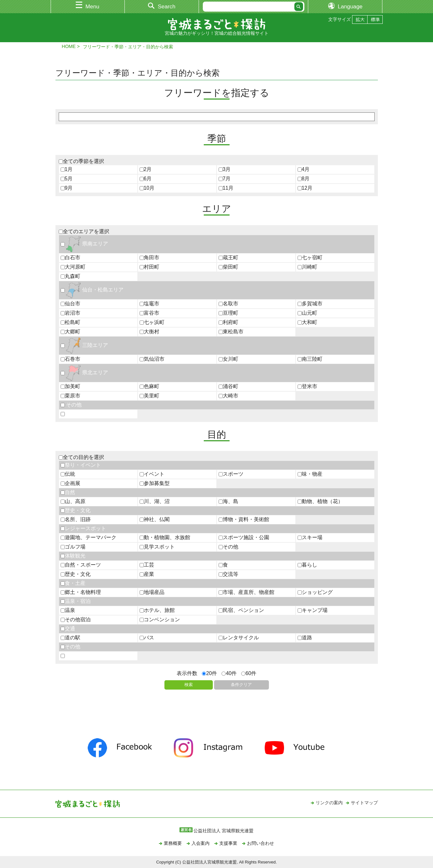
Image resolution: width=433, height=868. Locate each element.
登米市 (307, 386)
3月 (225, 169)
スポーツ (231, 474)
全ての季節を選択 (81, 161)
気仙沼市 (152, 359)
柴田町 (228, 267)
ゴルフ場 (73, 547)
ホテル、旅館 (157, 610)
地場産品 (152, 592)
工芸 (147, 565)
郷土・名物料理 (81, 592)
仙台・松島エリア (92, 290)
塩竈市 (149, 304)
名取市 (228, 304)
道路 (305, 638)
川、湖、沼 (155, 501)
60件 (249, 673)
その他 (71, 405)
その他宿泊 (76, 620)
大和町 (307, 322)
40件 (229, 673)
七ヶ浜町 (152, 322)
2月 (146, 169)
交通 (68, 629)
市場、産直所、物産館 (246, 592)
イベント (152, 474)
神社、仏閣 (155, 519)
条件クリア (241, 685)
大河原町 (73, 267)
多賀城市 (310, 304)
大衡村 (149, 332)
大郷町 (70, 332)
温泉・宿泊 (76, 601)
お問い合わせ (261, 843)
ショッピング (315, 592)
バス (147, 638)
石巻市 (70, 359)
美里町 (149, 396)
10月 (147, 188)
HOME (69, 46)
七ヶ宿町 (310, 258)
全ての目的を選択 (81, 457)
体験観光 (73, 556)
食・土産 (73, 583)
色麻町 (149, 386)
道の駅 (70, 638)
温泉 (68, 610)
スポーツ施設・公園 (244, 537)
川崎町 (307, 267)
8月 (304, 179)
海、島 (228, 501)
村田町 (149, 267)
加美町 (70, 386)
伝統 (68, 474)
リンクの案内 (329, 803)
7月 (225, 179)
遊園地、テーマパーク (89, 537)
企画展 (70, 483)
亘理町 (228, 313)
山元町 (307, 313)
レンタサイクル (239, 638)
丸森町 (70, 276)
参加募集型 (155, 483)
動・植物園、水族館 (165, 537)
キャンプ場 (313, 610)
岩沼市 (70, 313)
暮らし (307, 565)
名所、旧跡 (76, 519)
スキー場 (310, 537)
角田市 (149, 258)
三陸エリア (84, 345)
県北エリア (84, 372)
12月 (305, 188)
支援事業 (228, 843)
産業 (147, 574)
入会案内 (201, 843)
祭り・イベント (81, 465)
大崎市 (228, 396)
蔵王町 (228, 258)
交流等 (228, 574)
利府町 (228, 322)
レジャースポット (83, 528)
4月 (304, 169)
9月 (67, 188)
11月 (226, 188)
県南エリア (84, 244)
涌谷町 (228, 386)
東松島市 (231, 332)
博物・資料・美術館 (244, 519)
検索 (189, 685)
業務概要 (173, 843)
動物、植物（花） (320, 501)
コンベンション (160, 620)
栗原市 (70, 396)
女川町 (228, 359)
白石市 (70, 258)
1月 (67, 169)
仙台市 (70, 304)
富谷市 (149, 313)
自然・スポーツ (81, 565)
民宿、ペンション (241, 610)
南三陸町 (310, 359)
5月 (67, 179)
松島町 (70, 322)
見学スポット (157, 547)
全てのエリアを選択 (84, 231)
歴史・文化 (76, 510)
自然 (68, 492)
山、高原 (73, 501)
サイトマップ (364, 803)
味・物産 (310, 474)
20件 (209, 673)
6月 (146, 179)
